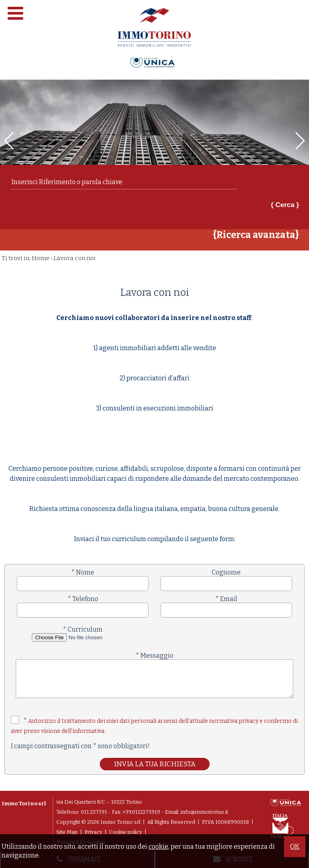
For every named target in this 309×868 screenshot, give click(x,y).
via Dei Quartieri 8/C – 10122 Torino (99, 802)
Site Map (67, 832)
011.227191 (94, 812)
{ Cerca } (285, 205)
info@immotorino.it (204, 812)
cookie (158, 846)
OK (295, 846)
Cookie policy (126, 832)
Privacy (93, 832)
